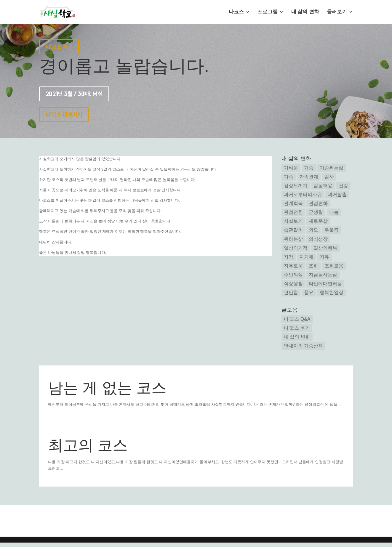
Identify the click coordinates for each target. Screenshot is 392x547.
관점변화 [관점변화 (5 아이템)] (318, 203)
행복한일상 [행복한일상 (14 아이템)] (332, 292)
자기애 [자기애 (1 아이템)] (306, 257)
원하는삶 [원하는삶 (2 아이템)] (293, 239)
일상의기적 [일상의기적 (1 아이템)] (296, 248)
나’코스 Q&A (297, 319)
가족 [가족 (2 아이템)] (289, 177)
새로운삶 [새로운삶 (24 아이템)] (318, 221)
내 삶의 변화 (305, 12)
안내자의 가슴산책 (303, 346)
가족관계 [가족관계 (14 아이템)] (309, 177)
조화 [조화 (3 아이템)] (313, 266)
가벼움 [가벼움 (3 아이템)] (291, 168)
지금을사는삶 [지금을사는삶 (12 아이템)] (323, 275)
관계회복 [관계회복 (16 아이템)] (293, 203)
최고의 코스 (88, 445)
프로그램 (268, 12)
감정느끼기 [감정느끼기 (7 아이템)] (296, 186)
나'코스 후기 (59, 47)
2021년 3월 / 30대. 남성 (74, 94)
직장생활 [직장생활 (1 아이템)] (293, 284)
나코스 (236, 12)
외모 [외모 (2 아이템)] (313, 230)
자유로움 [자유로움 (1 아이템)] (293, 266)
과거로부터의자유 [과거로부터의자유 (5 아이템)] (303, 194)
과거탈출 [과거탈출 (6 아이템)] (337, 194)
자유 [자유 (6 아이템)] (324, 257)
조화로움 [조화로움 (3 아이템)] (334, 266)
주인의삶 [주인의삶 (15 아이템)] (293, 275)
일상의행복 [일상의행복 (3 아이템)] (325, 248)
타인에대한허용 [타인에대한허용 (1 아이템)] (325, 284)
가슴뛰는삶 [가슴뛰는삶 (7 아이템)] (332, 168)
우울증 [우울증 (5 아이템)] (332, 230)
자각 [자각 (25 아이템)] (289, 257)
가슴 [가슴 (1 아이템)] (309, 168)
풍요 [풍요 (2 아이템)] (309, 292)
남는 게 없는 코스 (107, 388)
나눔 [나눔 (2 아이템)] (334, 212)
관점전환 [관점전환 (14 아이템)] (293, 212)
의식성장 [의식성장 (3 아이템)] (318, 239)
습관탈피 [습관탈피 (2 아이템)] (293, 230)
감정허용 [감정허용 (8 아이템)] (323, 186)
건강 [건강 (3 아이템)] (343, 186)
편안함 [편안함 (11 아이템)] (291, 292)
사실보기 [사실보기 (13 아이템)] (293, 221)
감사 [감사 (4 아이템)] (329, 177)
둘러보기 (337, 12)
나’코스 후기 (297, 328)
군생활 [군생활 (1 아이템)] (316, 212)
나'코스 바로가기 (64, 115)
